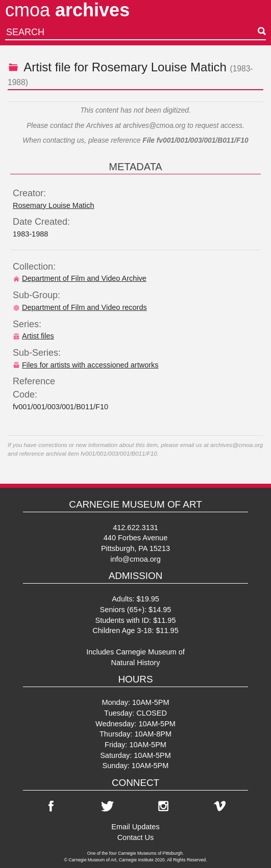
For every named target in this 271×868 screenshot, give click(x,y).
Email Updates (135, 827)
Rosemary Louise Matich (159, 67)
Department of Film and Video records (80, 307)
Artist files (33, 336)
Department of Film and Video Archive (80, 278)
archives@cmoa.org (154, 126)
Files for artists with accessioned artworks (86, 365)
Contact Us (136, 837)
